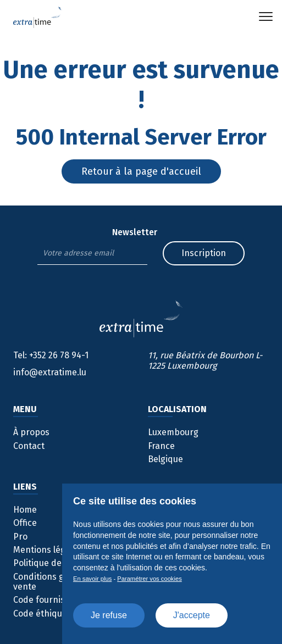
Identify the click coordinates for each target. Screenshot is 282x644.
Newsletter (135, 232)
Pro (20, 537)
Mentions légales (48, 550)
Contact (29, 446)
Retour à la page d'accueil (141, 171)
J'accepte (192, 615)
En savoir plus (92, 579)
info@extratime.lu (50, 372)
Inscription (204, 253)
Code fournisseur (48, 600)
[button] (266, 16)
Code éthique (40, 614)
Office (25, 523)
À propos (31, 432)
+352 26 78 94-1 (51, 355)
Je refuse (109, 615)
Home (25, 510)
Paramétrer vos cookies (150, 579)
